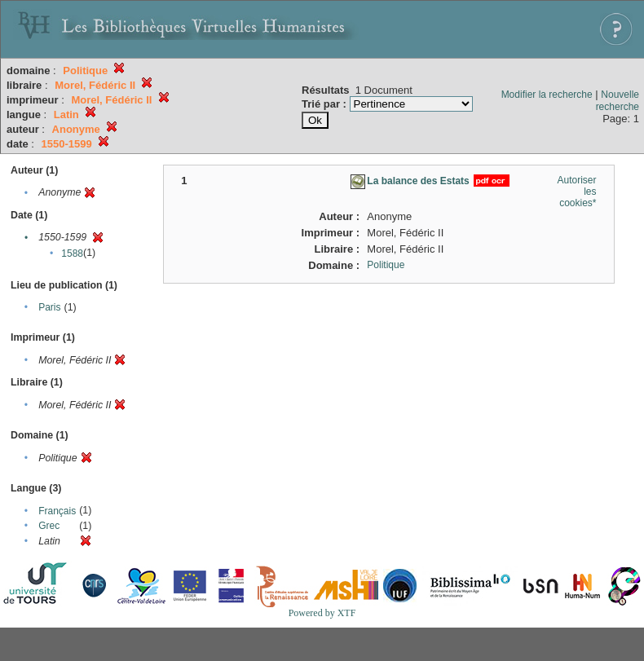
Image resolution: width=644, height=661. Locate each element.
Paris (49, 307)
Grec (49, 526)
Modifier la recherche (547, 95)
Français (57, 511)
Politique (386, 265)
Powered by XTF (322, 613)
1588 (72, 253)
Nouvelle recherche (618, 101)
